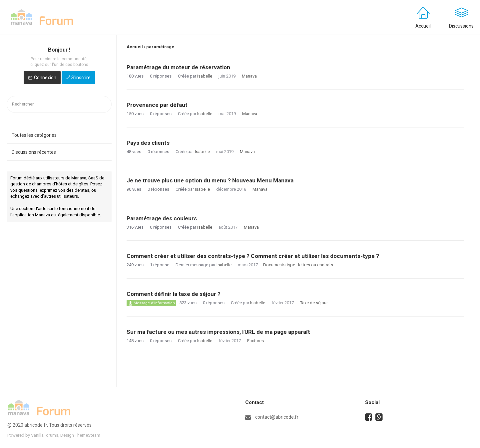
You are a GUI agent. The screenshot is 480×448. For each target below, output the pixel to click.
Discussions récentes (34, 152)
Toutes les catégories (34, 135)
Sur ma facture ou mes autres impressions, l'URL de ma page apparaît (218, 332)
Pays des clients (148, 143)
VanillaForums (45, 435)
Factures (255, 341)
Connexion (45, 78)
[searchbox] (59, 104)
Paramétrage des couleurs (162, 218)
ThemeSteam (88, 435)
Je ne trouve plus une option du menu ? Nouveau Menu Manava (210, 180)
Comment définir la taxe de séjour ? (174, 294)
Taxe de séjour (314, 303)
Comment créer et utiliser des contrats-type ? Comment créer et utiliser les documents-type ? (253, 256)
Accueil (423, 26)
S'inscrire (81, 78)
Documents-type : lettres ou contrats (298, 265)
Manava (249, 76)
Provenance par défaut (157, 105)
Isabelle (205, 76)
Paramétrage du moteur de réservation (178, 67)
